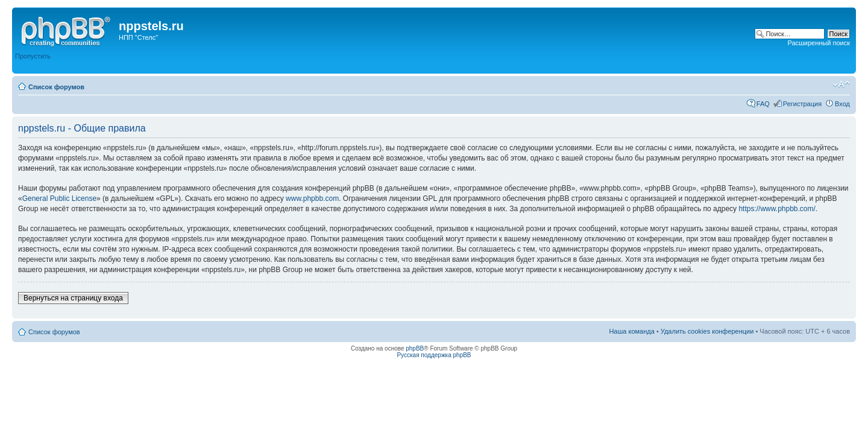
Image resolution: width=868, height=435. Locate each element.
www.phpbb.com (312, 198)
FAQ (763, 104)
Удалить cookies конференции (707, 331)
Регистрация (802, 104)
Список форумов (56, 87)
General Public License (59, 198)
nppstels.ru (151, 26)
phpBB (415, 348)
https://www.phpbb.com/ (777, 209)
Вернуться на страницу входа (73, 298)
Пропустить (33, 56)
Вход (842, 104)
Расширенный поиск (819, 43)
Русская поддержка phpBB (434, 355)
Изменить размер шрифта (841, 84)
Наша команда (631, 331)
